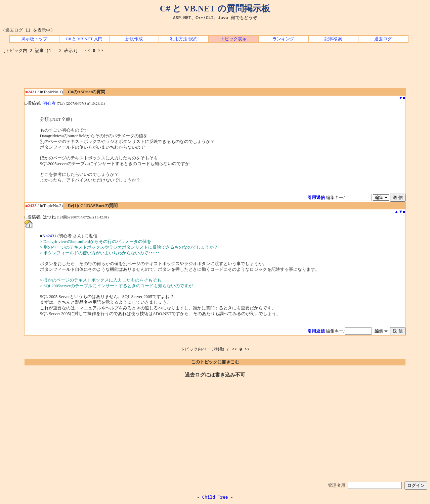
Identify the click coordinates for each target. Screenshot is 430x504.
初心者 (49, 103)
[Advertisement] (215, 73)
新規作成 (134, 39)
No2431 (49, 236)
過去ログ (383, 39)
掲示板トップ (34, 39)
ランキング (283, 39)
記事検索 (333, 39)
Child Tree (215, 497)
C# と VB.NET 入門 (84, 39)
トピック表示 (233, 39)
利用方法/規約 (184, 39)
